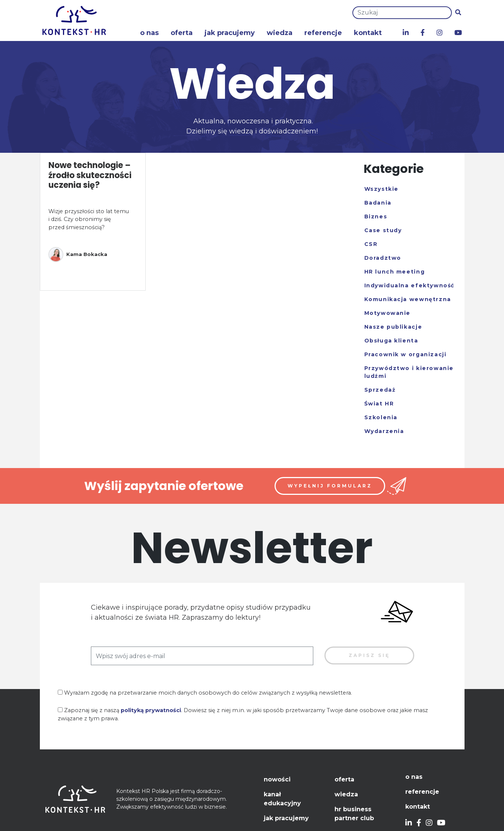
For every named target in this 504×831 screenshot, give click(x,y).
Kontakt (368, 33)
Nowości (277, 779)
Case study (383, 230)
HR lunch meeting (395, 272)
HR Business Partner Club (354, 814)
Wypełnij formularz (330, 486)
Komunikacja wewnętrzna (408, 299)
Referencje (323, 33)
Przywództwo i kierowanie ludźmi (409, 372)
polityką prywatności (151, 710)
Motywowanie (388, 313)
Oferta (182, 33)
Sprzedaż (380, 390)
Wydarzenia (384, 431)
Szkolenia (381, 417)
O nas (149, 33)
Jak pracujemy (230, 33)
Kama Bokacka (78, 255)
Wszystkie (381, 189)
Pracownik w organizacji (405, 354)
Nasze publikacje (393, 327)
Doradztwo (383, 258)
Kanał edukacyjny (282, 799)
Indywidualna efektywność (409, 285)
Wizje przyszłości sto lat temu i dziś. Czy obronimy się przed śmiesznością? (89, 219)
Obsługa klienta (391, 341)
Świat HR (379, 404)
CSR (371, 244)
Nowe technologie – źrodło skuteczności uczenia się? (90, 175)
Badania (378, 203)
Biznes (376, 217)
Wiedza (280, 33)
